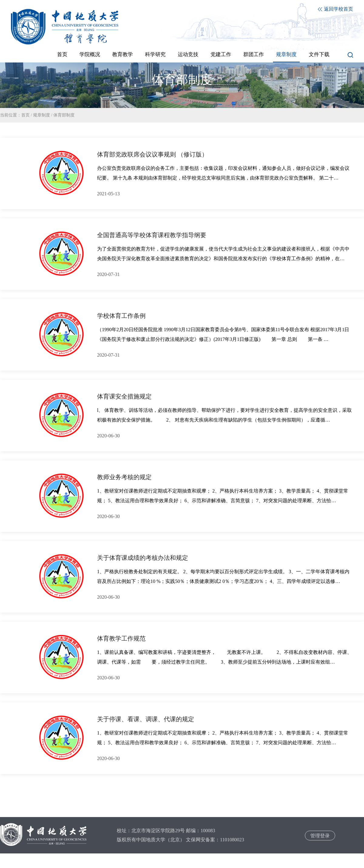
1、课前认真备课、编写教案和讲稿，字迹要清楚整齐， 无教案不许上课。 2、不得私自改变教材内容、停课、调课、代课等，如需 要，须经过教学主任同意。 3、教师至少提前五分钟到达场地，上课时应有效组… (224, 657)
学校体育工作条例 (121, 316)
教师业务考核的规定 (124, 477)
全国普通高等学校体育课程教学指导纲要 (152, 235)
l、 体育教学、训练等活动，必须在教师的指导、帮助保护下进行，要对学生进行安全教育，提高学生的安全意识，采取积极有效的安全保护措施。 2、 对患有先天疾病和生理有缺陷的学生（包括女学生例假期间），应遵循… (224, 415)
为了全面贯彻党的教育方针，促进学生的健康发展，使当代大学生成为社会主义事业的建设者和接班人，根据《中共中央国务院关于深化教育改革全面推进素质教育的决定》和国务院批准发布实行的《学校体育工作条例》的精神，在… (223, 254)
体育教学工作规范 (121, 638)
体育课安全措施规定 (124, 396)
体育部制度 (64, 115)
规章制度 (42, 115)
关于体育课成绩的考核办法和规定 (143, 558)
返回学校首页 (335, 9)
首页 (25, 115)
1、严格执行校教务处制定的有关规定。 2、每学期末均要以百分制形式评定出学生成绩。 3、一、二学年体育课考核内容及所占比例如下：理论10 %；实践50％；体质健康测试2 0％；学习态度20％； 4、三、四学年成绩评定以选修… (223, 576)
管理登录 (320, 836)
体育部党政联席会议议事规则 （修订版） (152, 154)
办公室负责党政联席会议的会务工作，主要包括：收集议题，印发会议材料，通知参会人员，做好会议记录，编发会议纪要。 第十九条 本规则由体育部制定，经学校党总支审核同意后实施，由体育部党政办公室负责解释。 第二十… (223, 173)
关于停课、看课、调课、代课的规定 (146, 719)
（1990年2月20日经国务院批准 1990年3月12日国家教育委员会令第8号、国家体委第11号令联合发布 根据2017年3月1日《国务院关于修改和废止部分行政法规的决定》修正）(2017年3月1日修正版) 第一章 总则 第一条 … (223, 334)
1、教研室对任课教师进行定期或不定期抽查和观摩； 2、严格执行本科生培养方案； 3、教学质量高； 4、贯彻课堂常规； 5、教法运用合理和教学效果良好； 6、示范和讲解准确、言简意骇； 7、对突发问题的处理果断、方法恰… (223, 496)
